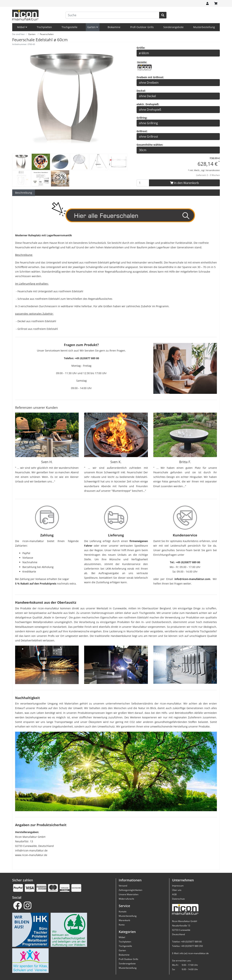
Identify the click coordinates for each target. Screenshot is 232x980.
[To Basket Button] (143, 183)
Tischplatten (44, 27)
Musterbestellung (204, 27)
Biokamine (114, 27)
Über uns (177, 890)
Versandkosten (213, 170)
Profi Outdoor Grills (142, 27)
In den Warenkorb (184, 183)
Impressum (178, 886)
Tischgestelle (69, 27)
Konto (122, 925)
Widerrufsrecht (126, 899)
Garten (93, 27)
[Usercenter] (207, 3)
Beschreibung (24, 193)
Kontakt (123, 912)
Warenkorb (124, 920)
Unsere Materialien (129, 894)
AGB (174, 894)
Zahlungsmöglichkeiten (130, 890)
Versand (123, 886)
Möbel (22, 27)
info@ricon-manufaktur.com (192, 579)
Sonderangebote (173, 27)
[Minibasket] (216, 3)
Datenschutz (178, 899)
